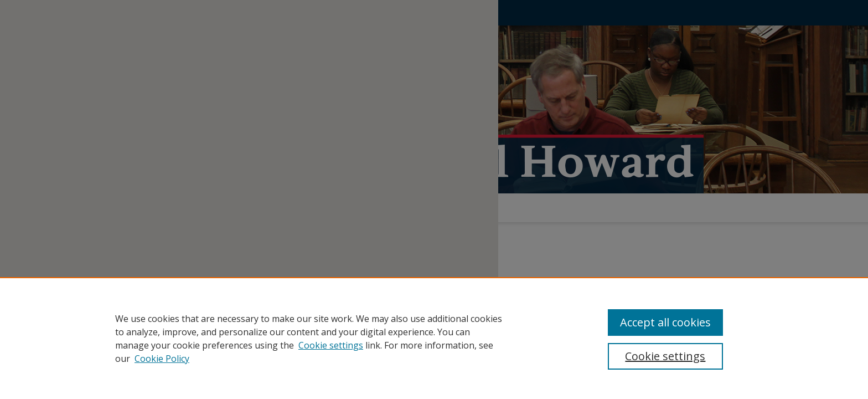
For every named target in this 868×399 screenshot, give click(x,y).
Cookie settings (331, 345)
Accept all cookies (665, 322)
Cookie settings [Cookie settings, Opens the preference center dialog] (665, 356)
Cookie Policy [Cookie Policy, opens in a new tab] (162, 359)
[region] (434, 338)
